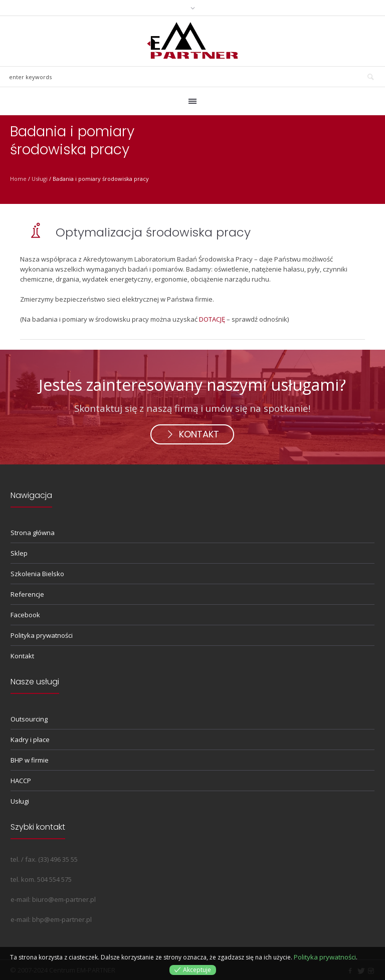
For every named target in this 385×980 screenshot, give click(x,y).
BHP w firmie (30, 760)
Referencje (27, 594)
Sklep (19, 553)
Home (18, 179)
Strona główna (33, 533)
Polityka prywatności (42, 635)
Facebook (25, 615)
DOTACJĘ (212, 319)
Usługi (40, 179)
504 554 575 (54, 879)
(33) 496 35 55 (58, 859)
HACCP (21, 781)
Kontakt (22, 656)
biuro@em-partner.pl (64, 899)
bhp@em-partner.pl (62, 919)
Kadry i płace (30, 740)
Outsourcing (29, 719)
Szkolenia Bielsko (37, 574)
